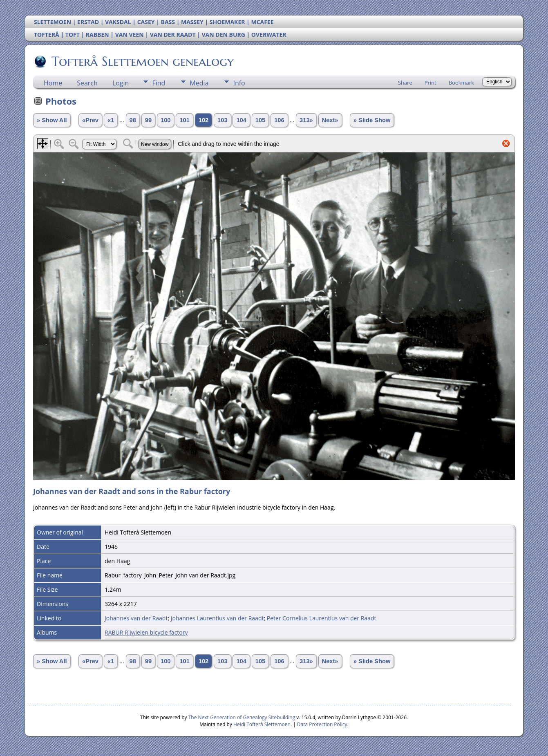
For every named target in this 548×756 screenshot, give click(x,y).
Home (53, 83)
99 (148, 120)
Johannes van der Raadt (136, 618)
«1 (111, 120)
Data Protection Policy (322, 724)
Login (121, 83)
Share (405, 83)
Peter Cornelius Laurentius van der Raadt (322, 618)
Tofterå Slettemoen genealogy (142, 61)
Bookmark (461, 83)
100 (166, 120)
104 (241, 120)
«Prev (90, 120)
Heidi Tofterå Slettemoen (262, 724)
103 (222, 120)
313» (306, 120)
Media (199, 83)
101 (184, 120)
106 (279, 120)
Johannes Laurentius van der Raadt (217, 618)
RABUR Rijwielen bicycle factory (146, 632)
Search (87, 83)
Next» (330, 120)
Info (239, 83)
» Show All (52, 120)
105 (260, 120)
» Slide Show (372, 120)
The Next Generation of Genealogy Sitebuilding (242, 717)
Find (159, 83)
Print (431, 83)
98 (133, 120)
